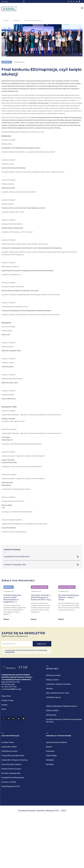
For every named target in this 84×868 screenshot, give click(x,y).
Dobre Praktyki (51, 756)
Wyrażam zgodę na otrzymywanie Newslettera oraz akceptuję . (26, 651)
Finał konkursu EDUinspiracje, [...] (33, 20)
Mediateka (50, 760)
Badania (49, 747)
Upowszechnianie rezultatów (57, 742)
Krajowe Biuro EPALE (9, 747)
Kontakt (4, 705)
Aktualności (16, 20)
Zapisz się (42, 644)
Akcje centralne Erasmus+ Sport (58, 693)
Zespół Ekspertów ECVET (11, 786)
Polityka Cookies (8, 700)
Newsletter (50, 764)
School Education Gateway (11, 764)
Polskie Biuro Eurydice (10, 751)
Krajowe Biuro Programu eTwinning (14, 760)
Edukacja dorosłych (53, 675)
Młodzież (49, 688)
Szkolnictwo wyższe (53, 697)
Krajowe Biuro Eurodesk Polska (13, 756)
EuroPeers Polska (8, 742)
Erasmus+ (6, 20)
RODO (4, 709)
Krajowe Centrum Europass (11, 769)
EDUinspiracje (51, 715)
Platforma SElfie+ (52, 710)
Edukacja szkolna (52, 680)
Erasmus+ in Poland (9, 782)
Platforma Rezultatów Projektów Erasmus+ (62, 706)
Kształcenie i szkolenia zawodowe (58, 684)
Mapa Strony (6, 696)
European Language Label (11, 773)
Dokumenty (50, 751)
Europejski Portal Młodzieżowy (13, 778)
